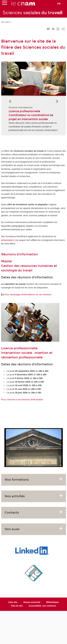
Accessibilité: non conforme (42, 606)
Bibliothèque (52, 602)
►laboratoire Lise (10, 240)
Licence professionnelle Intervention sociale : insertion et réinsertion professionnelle (27, 353)
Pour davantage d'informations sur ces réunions (26, 294)
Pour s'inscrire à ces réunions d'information (22, 400)
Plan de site (17, 606)
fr (59, 4)
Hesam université (32, 602)
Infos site (13, 602)
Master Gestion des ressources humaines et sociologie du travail (29, 266)
